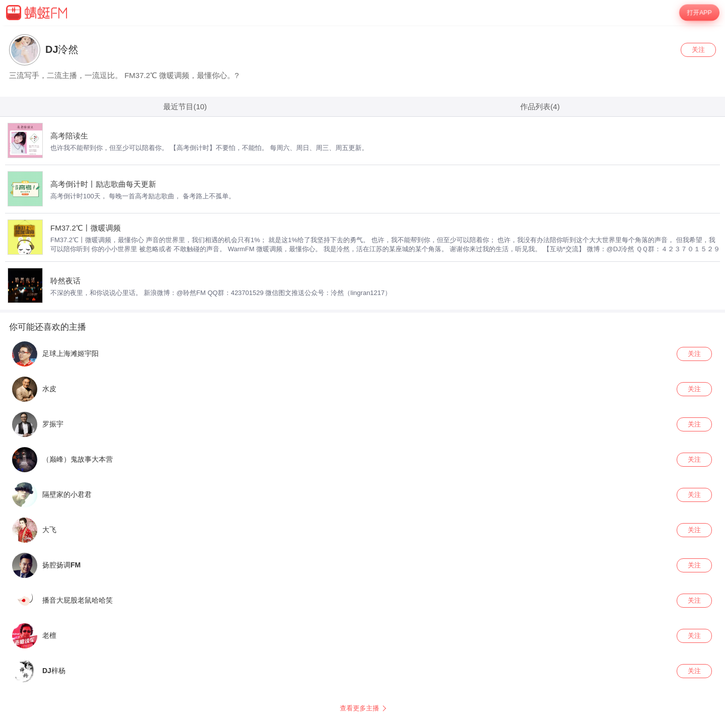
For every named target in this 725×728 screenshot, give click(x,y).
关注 (698, 50)
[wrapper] (362, 377)
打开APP (699, 13)
